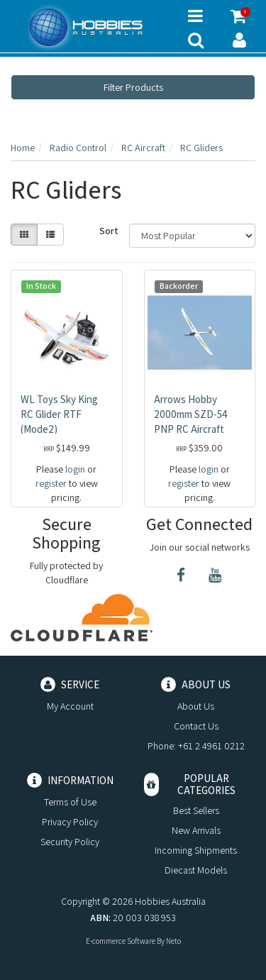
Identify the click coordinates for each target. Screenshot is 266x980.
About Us (196, 706)
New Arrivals (196, 830)
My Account (70, 706)
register (51, 483)
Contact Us (196, 726)
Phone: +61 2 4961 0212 (196, 746)
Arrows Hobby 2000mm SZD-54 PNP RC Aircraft (191, 414)
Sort (109, 231)
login (75, 469)
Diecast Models (196, 870)
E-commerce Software (121, 941)
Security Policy (70, 842)
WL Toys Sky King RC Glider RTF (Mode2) (59, 414)
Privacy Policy (70, 822)
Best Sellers (196, 810)
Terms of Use (70, 802)
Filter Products (133, 87)
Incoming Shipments (196, 850)
